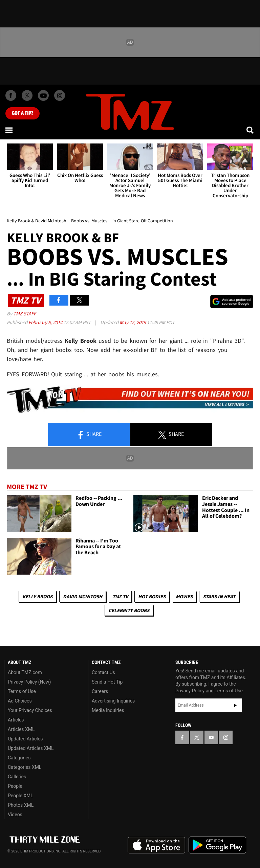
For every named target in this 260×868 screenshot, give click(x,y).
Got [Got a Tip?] (23, 113)
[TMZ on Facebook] (11, 95)
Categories (19, 758)
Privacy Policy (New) (29, 682)
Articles (16, 720)
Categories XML (25, 767)
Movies (184, 596)
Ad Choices (20, 701)
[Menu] (9, 130)
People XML (20, 796)
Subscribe (235, 705)
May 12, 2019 (133, 322)
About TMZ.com (25, 672)
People (15, 786)
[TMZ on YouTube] (211, 737)
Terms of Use (22, 691)
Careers (100, 691)
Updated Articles (25, 739)
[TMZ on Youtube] (43, 95)
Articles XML (21, 729)
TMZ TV (120, 596)
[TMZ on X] (27, 95)
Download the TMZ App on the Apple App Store (156, 845)
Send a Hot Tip (107, 682)
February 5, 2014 (46, 322)
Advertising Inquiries (113, 701)
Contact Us (103, 672)
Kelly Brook (38, 596)
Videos (15, 815)
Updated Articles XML (31, 748)
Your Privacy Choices (30, 710)
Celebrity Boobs (129, 610)
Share (89, 435)
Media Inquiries (108, 710)
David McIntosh (83, 596)
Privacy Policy (190, 691)
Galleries (17, 777)
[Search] (251, 130)
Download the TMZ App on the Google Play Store (217, 845)
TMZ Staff (25, 314)
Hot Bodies (152, 596)
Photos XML (21, 805)
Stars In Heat (219, 596)
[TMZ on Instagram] (60, 95)
